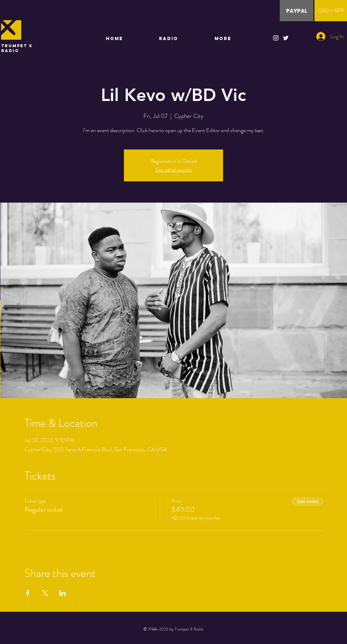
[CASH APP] (331, 11)
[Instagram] (276, 38)
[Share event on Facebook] (28, 593)
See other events (173, 170)
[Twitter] (286, 38)
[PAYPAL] (297, 11)
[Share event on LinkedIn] (62, 593)
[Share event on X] (45, 593)
